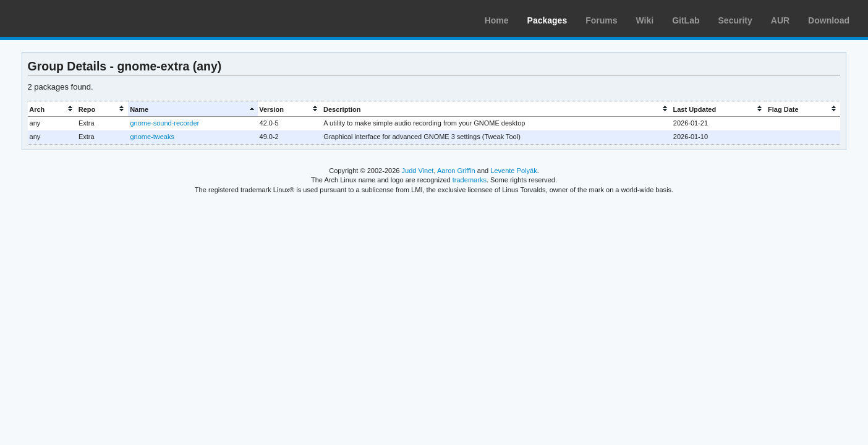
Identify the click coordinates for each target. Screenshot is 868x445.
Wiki (645, 20)
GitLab (686, 20)
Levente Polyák (513, 171)
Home (497, 20)
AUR (780, 20)
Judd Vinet (418, 171)
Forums (601, 20)
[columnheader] (52, 109)
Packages (547, 20)
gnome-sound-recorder (164, 123)
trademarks (470, 180)
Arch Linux (68, 19)
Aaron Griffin (456, 171)
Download (829, 20)
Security (735, 20)
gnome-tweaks (152, 137)
